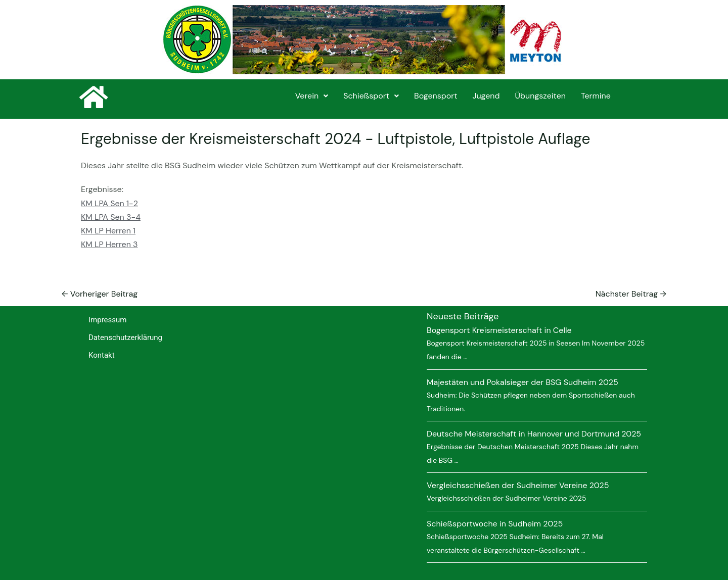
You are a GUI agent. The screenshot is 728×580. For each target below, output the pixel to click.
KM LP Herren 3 (109, 244)
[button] (312, 96)
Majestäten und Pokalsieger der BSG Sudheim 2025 (522, 382)
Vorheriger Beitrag (100, 294)
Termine (596, 96)
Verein (312, 96)
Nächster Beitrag (631, 294)
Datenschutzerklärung (125, 337)
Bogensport (436, 96)
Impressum (107, 320)
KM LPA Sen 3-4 (111, 217)
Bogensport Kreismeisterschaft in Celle (499, 330)
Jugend (486, 96)
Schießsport (371, 96)
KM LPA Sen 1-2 (109, 203)
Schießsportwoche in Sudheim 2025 (495, 524)
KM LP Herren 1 (108, 231)
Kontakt (102, 355)
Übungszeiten (540, 96)
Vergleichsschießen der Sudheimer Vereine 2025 (518, 485)
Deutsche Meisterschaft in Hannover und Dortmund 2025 (534, 434)
